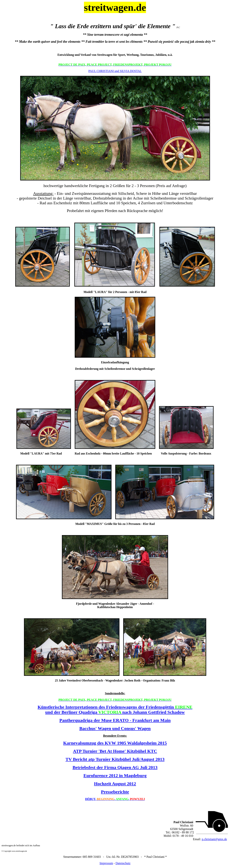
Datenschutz (123, 863)
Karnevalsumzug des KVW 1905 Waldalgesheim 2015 (115, 743)
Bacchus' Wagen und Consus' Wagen (115, 728)
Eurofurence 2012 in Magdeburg (115, 776)
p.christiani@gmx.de (214, 839)
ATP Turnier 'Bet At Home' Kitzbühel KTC (115, 751)
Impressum (106, 863)
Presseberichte (115, 792)
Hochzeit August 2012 (115, 784)
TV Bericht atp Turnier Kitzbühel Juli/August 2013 (115, 759)
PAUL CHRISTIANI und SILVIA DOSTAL (115, 71)
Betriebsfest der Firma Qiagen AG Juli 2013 (115, 767)
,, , (115, 799)
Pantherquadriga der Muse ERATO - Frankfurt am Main (115, 720)
